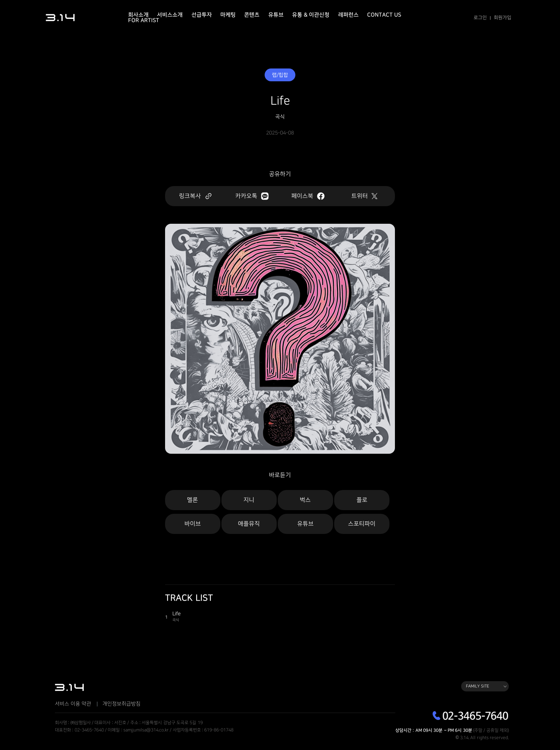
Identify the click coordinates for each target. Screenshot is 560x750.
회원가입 (503, 18)
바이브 (193, 524)
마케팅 (228, 15)
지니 (249, 500)
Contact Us (384, 15)
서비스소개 (170, 15)
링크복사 (195, 196)
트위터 (364, 196)
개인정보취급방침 (122, 704)
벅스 (305, 500)
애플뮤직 (249, 524)
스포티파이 (362, 524)
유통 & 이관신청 (311, 15)
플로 (362, 500)
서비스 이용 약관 (73, 704)
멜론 (193, 500)
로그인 (480, 18)
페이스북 (308, 196)
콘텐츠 (252, 15)
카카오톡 (252, 196)
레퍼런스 (348, 15)
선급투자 (202, 15)
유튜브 (276, 15)
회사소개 (138, 15)
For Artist (144, 20)
